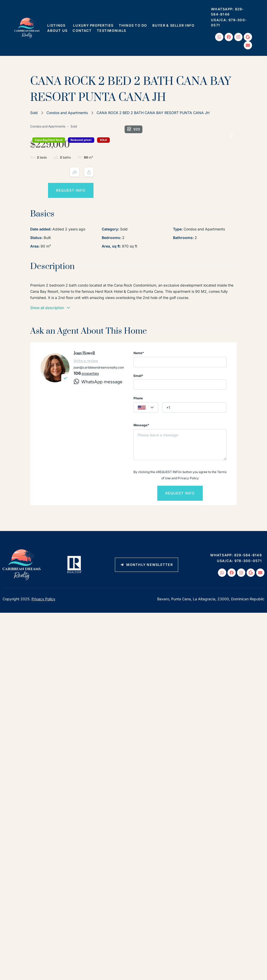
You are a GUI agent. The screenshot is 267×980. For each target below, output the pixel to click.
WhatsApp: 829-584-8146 (227, 12)
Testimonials (111, 31)
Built (47, 282)
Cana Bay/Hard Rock (49, 140)
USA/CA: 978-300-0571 (229, 23)
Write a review (86, 405)
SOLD (68, 148)
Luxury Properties (93, 25)
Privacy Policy (43, 643)
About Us (57, 31)
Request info (202, 186)
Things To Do (133, 25)
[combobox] (146, 452)
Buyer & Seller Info (175, 25)
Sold (34, 113)
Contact (82, 31)
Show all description (50, 352)
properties (90, 418)
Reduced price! (45, 148)
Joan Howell (84, 398)
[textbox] (146, 452)
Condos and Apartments (67, 113)
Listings (58, 25)
